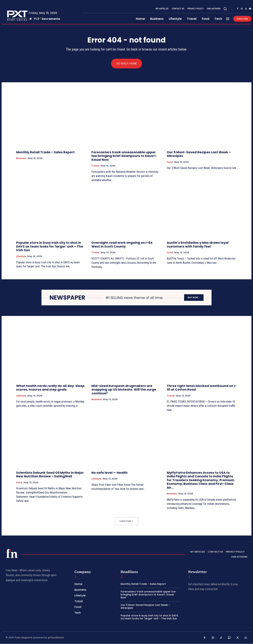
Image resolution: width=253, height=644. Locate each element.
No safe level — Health (109, 473)
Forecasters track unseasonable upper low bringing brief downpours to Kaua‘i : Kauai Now (124, 156)
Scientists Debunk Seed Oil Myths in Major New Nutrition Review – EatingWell (50, 475)
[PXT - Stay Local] (12, 553)
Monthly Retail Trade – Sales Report (45, 152)
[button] (225, 9)
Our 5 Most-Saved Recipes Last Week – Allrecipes (199, 154)
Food (170, 162)
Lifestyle (21, 256)
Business (21, 158)
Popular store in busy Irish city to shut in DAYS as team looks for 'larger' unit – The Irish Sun (50, 246)
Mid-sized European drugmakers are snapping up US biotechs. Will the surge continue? (124, 390)
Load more (126, 521)
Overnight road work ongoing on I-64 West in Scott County (122, 245)
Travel (95, 166)
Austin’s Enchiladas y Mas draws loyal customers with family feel (198, 245)
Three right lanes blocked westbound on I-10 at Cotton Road (202, 388)
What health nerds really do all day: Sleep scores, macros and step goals (50, 388)
